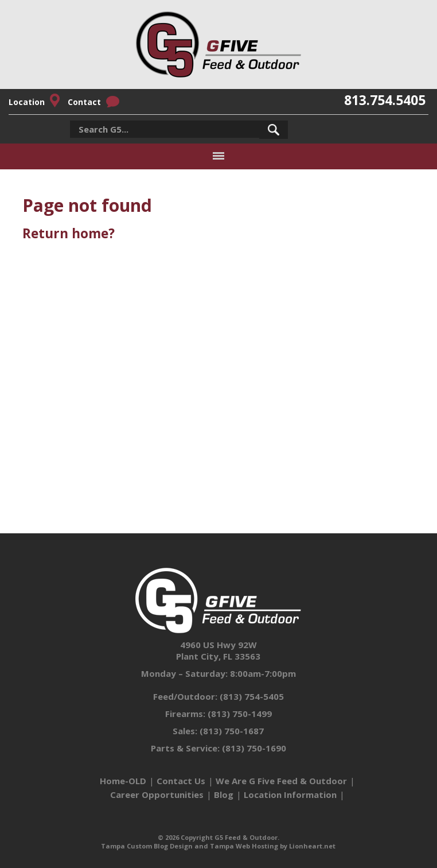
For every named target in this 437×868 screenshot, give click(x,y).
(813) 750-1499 (240, 714)
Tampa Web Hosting (244, 846)
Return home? (69, 233)
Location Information (290, 795)
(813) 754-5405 (252, 696)
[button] (274, 130)
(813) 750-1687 (232, 731)
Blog (224, 795)
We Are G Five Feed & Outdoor (281, 781)
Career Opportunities (157, 795)
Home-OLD (123, 781)
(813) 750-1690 (254, 748)
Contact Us (181, 781)
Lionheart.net (312, 846)
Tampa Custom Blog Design (147, 846)
